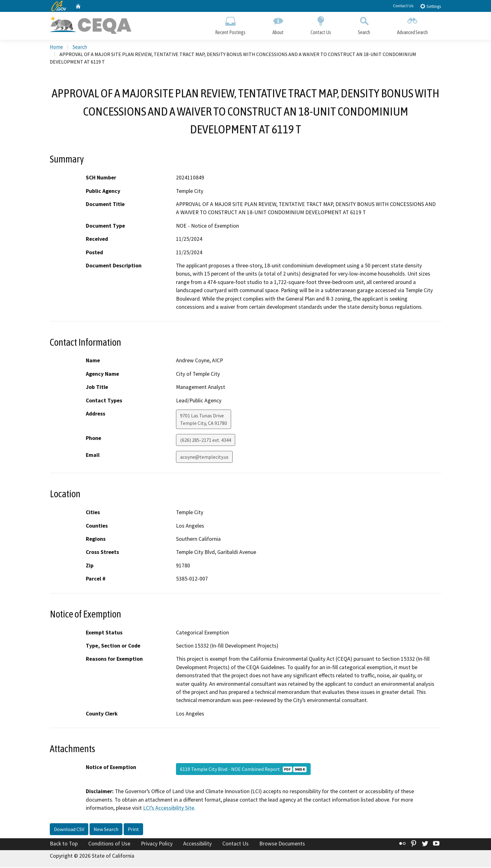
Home (56, 47)
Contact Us (403, 6)
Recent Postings (230, 24)
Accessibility (197, 844)
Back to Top (64, 844)
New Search (106, 829)
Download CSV (69, 829)
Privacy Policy (157, 844)
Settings (430, 6)
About (278, 24)
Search (364, 24)
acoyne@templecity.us (204, 457)
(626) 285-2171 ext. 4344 (206, 441)
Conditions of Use (109, 844)
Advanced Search (412, 24)
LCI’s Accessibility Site (169, 809)
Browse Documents (282, 844)
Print (133, 829)
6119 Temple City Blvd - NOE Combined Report (243, 770)
